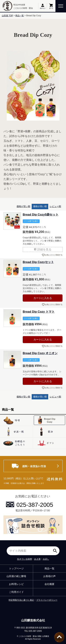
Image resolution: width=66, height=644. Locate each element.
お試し (46, 559)
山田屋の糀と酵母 (16, 576)
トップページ (16, 568)
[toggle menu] (61, 6)
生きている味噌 (24, 559)
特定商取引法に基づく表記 (21, 600)
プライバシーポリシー (47, 600)
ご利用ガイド (16, 592)
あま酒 (37, 559)
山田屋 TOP (7, 16)
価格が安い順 (23, 206)
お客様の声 (49, 576)
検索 (56, 550)
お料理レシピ (16, 584)
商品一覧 (20, 16)
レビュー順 (55, 206)
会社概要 (49, 584)
